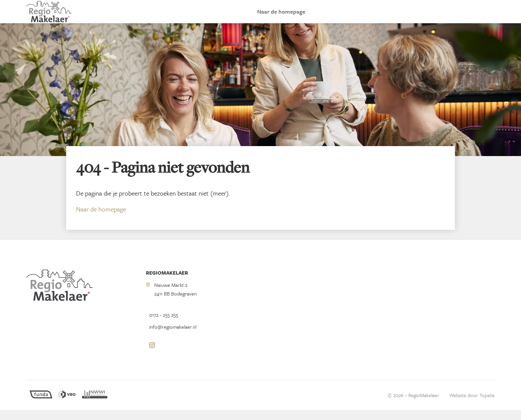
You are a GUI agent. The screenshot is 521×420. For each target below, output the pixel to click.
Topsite (487, 405)
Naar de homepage (281, 16)
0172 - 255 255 (164, 325)
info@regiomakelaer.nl (173, 337)
